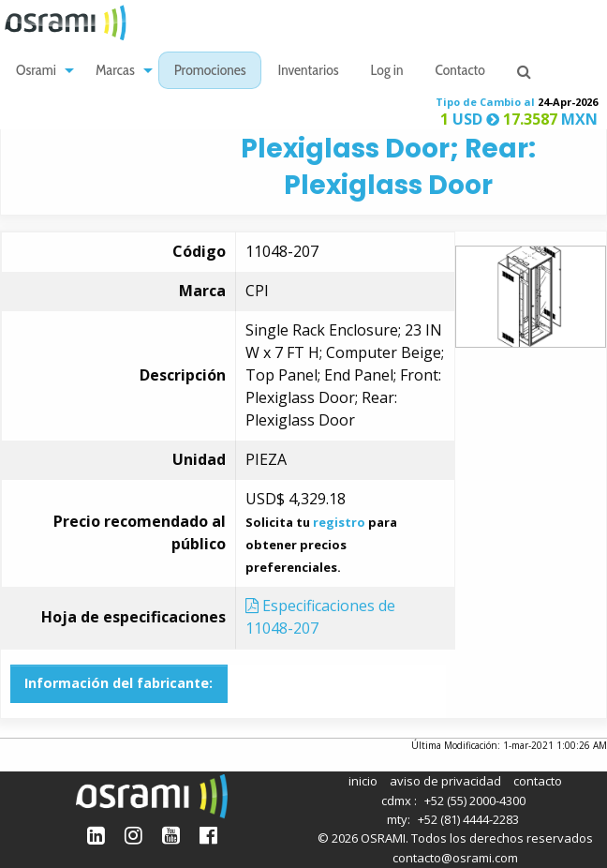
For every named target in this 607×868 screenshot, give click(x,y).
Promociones (210, 72)
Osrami (36, 72)
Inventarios (308, 72)
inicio (363, 781)
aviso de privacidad (445, 781)
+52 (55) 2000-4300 (475, 801)
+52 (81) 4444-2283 (468, 819)
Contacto (460, 72)
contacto (538, 781)
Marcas (115, 72)
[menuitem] (40, 71)
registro (339, 522)
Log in (387, 72)
